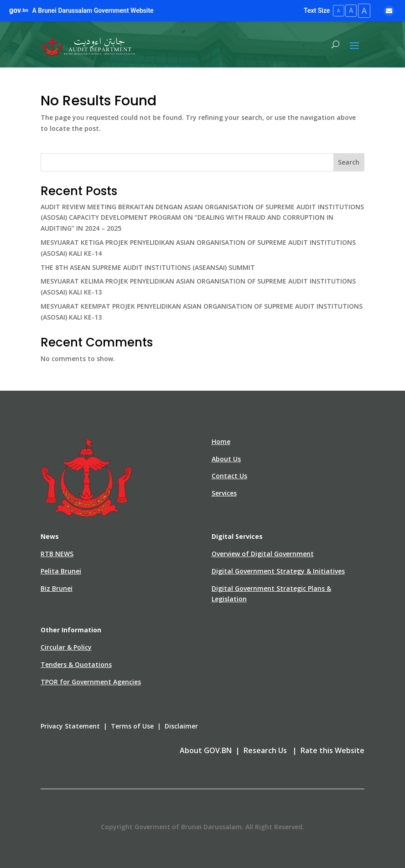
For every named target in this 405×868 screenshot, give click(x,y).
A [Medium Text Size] (348, 10)
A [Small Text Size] (335, 10)
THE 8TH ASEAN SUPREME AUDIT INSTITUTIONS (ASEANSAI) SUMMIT (148, 266)
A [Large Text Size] (363, 10)
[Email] (389, 10)
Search (349, 162)
